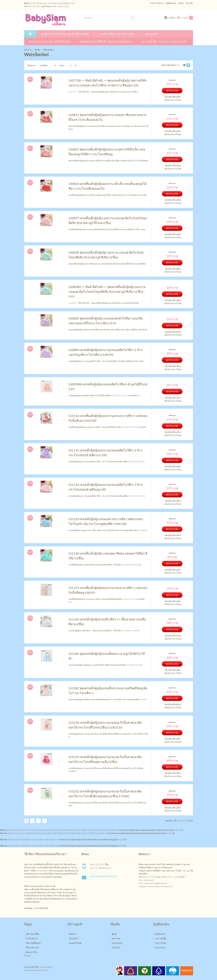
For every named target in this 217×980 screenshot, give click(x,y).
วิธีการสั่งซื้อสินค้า (34, 943)
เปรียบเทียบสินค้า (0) (170, 65)
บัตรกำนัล (116, 939)
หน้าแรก (28, 50)
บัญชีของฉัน (171, 3)
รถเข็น (181, 3)
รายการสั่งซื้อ (160, 939)
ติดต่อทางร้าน (32, 952)
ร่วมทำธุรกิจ (117, 943)
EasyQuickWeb (45, 967)
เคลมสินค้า (74, 939)
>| (44, 821)
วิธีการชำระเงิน (32, 948)
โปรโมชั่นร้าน (32, 939)
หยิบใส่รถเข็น (172, 91)
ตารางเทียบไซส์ (41, 908)
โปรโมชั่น (116, 948)
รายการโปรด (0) (157, 3)
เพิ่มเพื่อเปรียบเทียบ (173, 97)
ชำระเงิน (189, 3)
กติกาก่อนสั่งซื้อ (32, 934)
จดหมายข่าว (160, 948)
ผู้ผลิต (37, 50)
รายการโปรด (160, 943)
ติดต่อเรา (73, 934)
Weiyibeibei (49, 50)
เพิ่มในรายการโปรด (173, 100)
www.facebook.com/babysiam (160, 886)
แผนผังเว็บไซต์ (75, 943)
